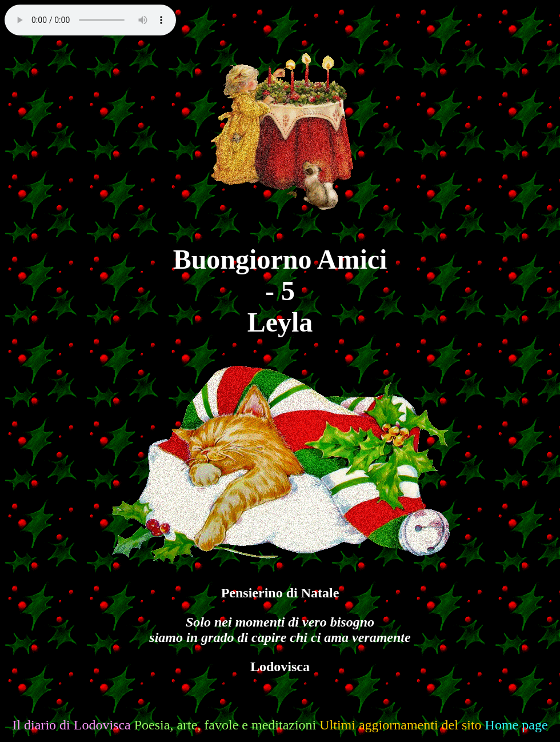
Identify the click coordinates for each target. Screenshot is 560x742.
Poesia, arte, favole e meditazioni (225, 725)
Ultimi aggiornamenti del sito (400, 725)
